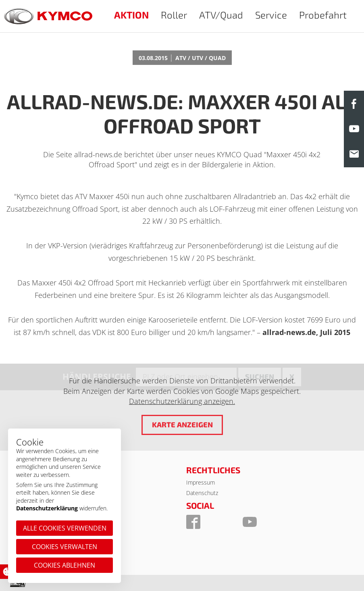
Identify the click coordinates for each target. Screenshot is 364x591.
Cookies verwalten (64, 547)
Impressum (201, 482)
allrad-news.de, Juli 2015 (306, 332)
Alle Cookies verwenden (65, 528)
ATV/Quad (221, 15)
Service (271, 15)
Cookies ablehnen (64, 565)
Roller (174, 15)
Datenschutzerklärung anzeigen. (182, 401)
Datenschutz (202, 493)
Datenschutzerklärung (47, 508)
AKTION (131, 15)
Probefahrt (323, 15)
